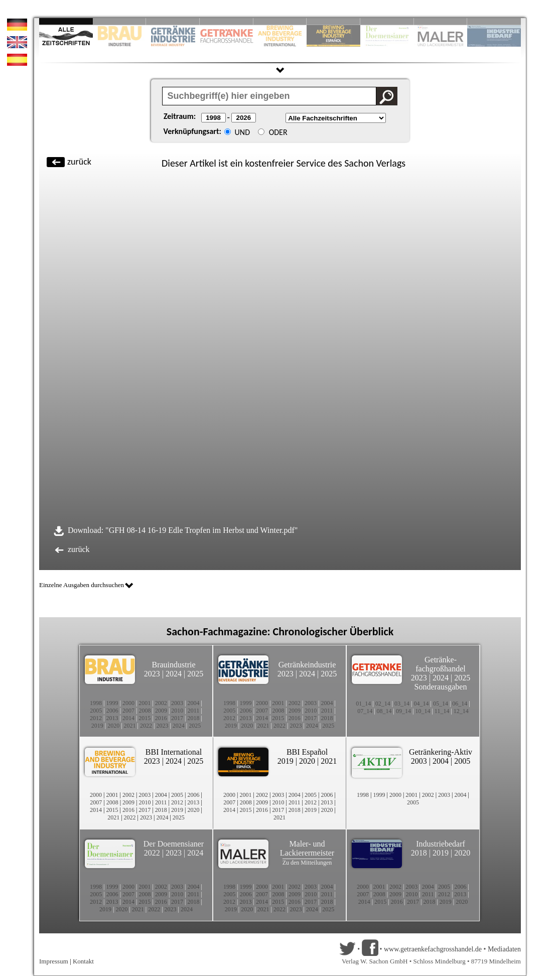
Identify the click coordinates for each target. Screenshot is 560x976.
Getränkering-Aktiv (441, 752)
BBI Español (307, 752)
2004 (194, 703)
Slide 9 (441, 21)
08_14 (384, 711)
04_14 (422, 704)
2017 (177, 718)
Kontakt (83, 961)
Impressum (54, 961)
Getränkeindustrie (307, 665)
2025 (195, 674)
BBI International (174, 752)
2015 (145, 718)
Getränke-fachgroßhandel (441, 664)
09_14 (403, 711)
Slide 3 (173, 21)
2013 (112, 718)
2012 (96, 718)
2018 (194, 718)
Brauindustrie (173, 665)
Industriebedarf (441, 844)
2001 (145, 703)
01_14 (363, 704)
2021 (130, 726)
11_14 (442, 711)
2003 (177, 703)
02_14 (383, 704)
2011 (194, 711)
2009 (161, 711)
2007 (128, 711)
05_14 (441, 704)
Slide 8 (387, 21)
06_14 (460, 704)
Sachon (359, 163)
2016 (161, 718)
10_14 (423, 711)
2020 (113, 726)
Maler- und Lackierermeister (307, 848)
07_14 (365, 711)
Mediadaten (504, 949)
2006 (112, 711)
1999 (112, 703)
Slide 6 (333, 21)
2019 (97, 726)
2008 (145, 711)
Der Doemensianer (174, 844)
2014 (128, 718)
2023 (152, 674)
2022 (146, 726)
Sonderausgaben (441, 687)
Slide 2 (120, 21)
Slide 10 (494, 21)
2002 (161, 703)
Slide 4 (227, 21)
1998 (96, 703)
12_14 (461, 711)
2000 (128, 703)
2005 (96, 711)
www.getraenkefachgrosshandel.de (433, 949)
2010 (177, 711)
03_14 (402, 704)
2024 (174, 674)
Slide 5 (280, 21)
